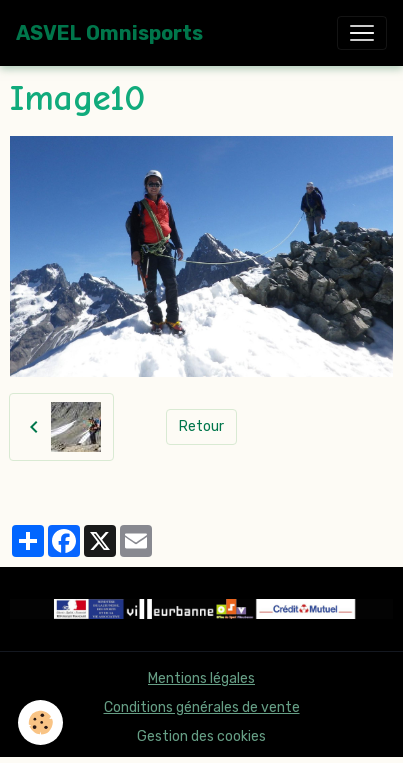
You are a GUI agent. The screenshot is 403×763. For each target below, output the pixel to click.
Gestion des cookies (201, 736)
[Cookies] (40, 722)
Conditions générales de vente (202, 707)
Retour (201, 426)
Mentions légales (201, 678)
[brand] (109, 33)
